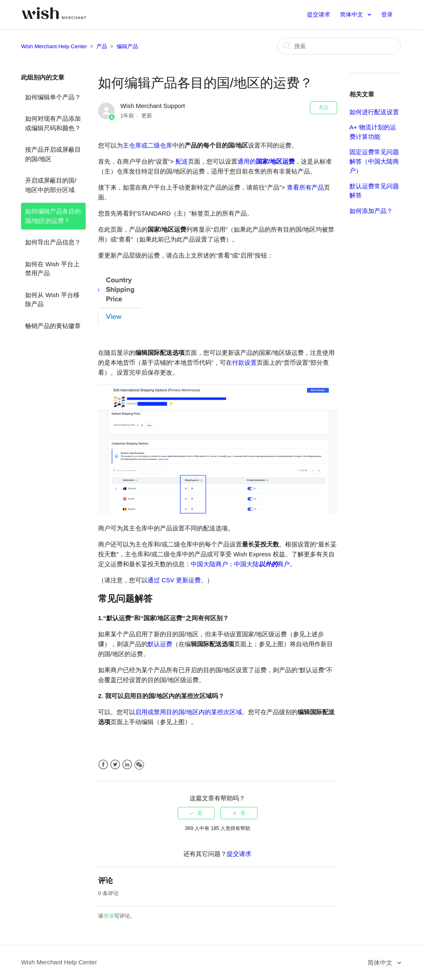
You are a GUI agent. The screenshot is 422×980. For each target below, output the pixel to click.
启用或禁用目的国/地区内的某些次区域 (189, 712)
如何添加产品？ (371, 211)
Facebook (103, 765)
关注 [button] (324, 108)
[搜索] (339, 46)
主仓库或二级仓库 (148, 145)
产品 (102, 46)
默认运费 (160, 644)
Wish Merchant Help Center (54, 46)
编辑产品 (127, 46)
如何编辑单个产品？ (53, 97)
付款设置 (244, 362)
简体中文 (352, 14)
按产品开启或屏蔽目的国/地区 (53, 154)
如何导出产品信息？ (53, 242)
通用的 (266, 161)
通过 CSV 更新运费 (174, 580)
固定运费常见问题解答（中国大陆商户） (374, 161)
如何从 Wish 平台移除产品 (52, 300)
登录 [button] (387, 14)
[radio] (196, 813)
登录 (109, 916)
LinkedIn (127, 765)
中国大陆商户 (262, 564)
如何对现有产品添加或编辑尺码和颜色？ (53, 123)
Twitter (115, 765)
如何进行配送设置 (374, 112)
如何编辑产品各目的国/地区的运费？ (53, 216)
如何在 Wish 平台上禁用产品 (52, 269)
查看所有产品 (305, 187)
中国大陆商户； (212, 564)
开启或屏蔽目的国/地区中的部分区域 (51, 185)
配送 (182, 161)
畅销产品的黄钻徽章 (53, 326)
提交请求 (319, 14)
